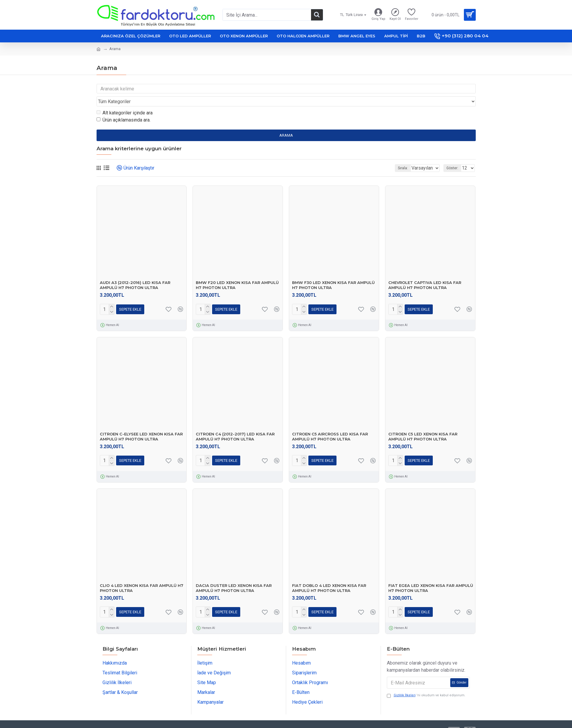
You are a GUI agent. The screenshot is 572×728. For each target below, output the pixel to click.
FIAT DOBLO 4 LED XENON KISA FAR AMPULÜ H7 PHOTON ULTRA (329, 577)
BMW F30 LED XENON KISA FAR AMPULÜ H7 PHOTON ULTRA (333, 274)
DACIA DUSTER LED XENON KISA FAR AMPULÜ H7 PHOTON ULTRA (234, 577)
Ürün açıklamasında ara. (124, 109)
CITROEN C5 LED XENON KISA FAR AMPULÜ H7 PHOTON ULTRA (423, 425)
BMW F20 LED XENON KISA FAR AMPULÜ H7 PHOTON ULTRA (237, 274)
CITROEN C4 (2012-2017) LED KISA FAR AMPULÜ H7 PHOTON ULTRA (235, 425)
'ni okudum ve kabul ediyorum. (426, 684)
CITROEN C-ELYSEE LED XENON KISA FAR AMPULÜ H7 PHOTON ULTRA (141, 425)
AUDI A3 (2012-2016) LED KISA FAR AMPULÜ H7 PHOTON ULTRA (135, 274)
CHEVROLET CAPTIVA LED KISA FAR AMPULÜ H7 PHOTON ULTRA (425, 274)
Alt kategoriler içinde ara (125, 102)
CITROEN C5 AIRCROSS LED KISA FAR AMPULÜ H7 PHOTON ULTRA (330, 425)
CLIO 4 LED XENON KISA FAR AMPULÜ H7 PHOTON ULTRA (142, 577)
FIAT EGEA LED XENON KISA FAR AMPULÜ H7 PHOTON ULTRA (431, 577)
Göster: (454, 157)
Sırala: (395, 157)
